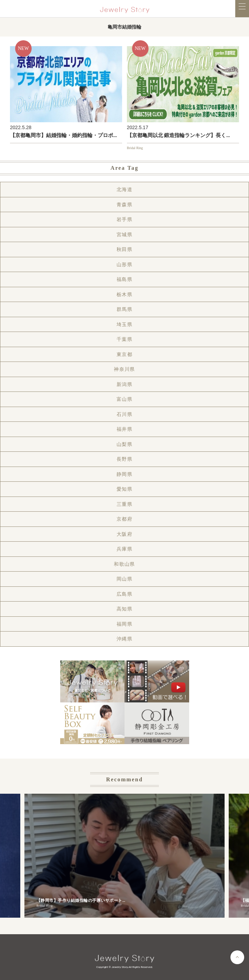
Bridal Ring (135, 148)
